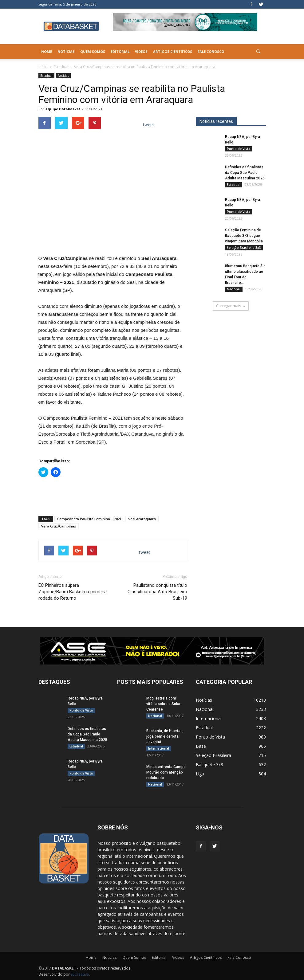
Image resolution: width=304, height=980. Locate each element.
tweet (149, 125)
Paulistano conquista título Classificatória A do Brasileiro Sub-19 (157, 592)
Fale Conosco (211, 51)
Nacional (234, 289)
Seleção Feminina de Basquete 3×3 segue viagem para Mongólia (244, 236)
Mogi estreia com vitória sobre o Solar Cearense (163, 704)
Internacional (159, 748)
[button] (259, 52)
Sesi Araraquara (142, 519)
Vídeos (141, 51)
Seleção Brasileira (213, 755)
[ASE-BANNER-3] (152, 651)
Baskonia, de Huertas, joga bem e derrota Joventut (165, 736)
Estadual (61, 67)
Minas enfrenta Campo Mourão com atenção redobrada (166, 772)
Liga (200, 774)
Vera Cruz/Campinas (59, 526)
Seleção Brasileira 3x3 (244, 248)
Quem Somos (93, 51)
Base (201, 746)
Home (47, 51)
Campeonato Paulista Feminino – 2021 (89, 519)
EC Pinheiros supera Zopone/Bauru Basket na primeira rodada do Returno (73, 592)
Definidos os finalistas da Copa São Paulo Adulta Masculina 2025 (245, 173)
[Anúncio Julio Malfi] (231, 360)
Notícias (66, 51)
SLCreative (80, 974)
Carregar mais (231, 306)
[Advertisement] (113, 495)
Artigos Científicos (173, 51)
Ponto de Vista (239, 149)
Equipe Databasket (63, 109)
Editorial (120, 51)
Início (43, 67)
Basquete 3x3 (209, 764)
